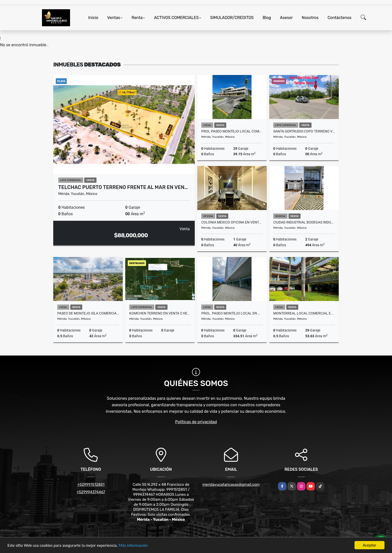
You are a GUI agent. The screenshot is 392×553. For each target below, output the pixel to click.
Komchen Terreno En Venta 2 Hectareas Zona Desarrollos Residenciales (160, 313)
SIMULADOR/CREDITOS (232, 18)
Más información (133, 545)
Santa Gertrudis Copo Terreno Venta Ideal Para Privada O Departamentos (304, 131)
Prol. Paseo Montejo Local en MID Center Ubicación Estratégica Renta (232, 313)
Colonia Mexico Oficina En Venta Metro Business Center (232, 222)
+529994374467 (91, 492)
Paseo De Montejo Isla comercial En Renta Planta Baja (88, 313)
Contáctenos (339, 18)
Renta (137, 18)
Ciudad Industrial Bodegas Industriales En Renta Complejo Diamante (304, 222)
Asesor (286, 18)
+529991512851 (91, 484)
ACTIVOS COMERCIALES (176, 18)
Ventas (114, 18)
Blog (267, 18)
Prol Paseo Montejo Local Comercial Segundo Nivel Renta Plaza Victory (232, 131)
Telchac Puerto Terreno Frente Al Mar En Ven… (123, 187)
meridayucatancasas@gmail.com (231, 484)
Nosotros (310, 18)
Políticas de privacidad (196, 422)
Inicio (93, 18)
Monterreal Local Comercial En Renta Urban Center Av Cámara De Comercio (304, 313)
